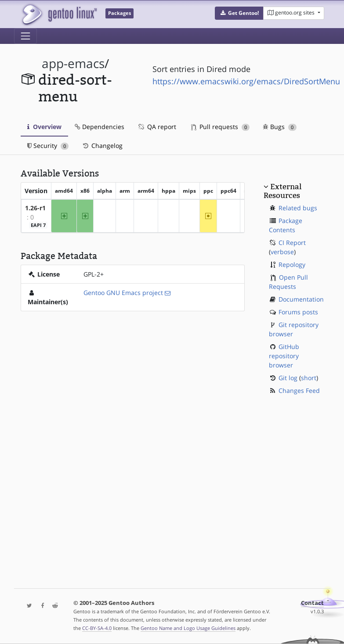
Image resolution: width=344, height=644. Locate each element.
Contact (312, 603)
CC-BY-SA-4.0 (97, 628)
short (309, 378)
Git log (288, 378)
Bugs (280, 127)
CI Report (292, 243)
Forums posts (298, 312)
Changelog (102, 146)
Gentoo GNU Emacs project (123, 293)
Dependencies (100, 127)
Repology (292, 264)
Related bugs (298, 208)
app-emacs (73, 63)
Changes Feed (299, 390)
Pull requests (221, 127)
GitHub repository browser (284, 356)
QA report (157, 127)
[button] (239, 13)
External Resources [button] (282, 191)
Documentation (301, 299)
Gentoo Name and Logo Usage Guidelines (188, 628)
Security (48, 146)
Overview (44, 127)
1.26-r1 (35, 208)
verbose (282, 252)
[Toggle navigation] (25, 36)
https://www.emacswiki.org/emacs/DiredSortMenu (246, 81)
